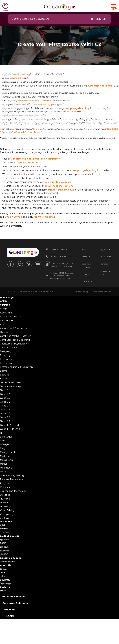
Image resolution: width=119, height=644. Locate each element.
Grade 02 (5, 394)
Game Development (11, 382)
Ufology (4, 503)
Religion (4, 483)
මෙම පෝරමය (21, 74)
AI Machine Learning (11, 317)
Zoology (4, 518)
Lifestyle (5, 444)
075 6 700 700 (13, 217)
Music (3, 472)
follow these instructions (58, 186)
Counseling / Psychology (13, 344)
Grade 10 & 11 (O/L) (10, 425)
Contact (104, 264)
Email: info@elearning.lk (62, 249)
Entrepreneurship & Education (16, 367)
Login (10, 616)
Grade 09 (5, 421)
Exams (4, 371)
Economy (5, 355)
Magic (3, 448)
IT (1, 433)
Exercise (4, 375)
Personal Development (13, 479)
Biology (4, 332)
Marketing (6, 456)
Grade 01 (5, 390)
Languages (6, 437)
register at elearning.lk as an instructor (36, 159)
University (5, 506)
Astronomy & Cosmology (14, 328)
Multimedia (6, 468)
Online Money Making (12, 475)
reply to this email (44, 217)
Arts (2, 324)
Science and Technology (13, 491)
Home (84, 250)
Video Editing (7, 510)
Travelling (5, 499)
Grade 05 (5, 406)
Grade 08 (5, 417)
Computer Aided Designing (15, 340)
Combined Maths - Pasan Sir (15, 336)
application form (28, 163)
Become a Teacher (14, 596)
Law (2, 441)
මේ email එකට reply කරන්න (29, 132)
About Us (86, 257)
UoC (52, 291)
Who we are (87, 281)
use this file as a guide (58, 182)
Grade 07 (5, 413)
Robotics (5, 487)
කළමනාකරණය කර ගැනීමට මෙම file (33, 101)
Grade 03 (5, 398)
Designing (6, 351)
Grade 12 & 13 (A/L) (10, 429)
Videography (7, 514)
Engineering (7, 363)
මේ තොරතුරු (45, 104)
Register (10, 610)
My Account (106, 250)
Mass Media (6, 460)
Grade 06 (5, 410)
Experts (4, 379)
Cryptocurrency (8, 348)
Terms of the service (101, 292)
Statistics (5, 495)
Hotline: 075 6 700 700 (61, 256)
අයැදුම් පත (16, 78)
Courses (85, 274)
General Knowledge (11, 386)
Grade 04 (5, 402)
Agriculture (6, 313)
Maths (3, 464)
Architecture (7, 320)
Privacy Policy (82, 292)
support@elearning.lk (100, 86)
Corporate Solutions (15, 603)
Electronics (6, 359)
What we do (106, 257)
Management (8, 452)
